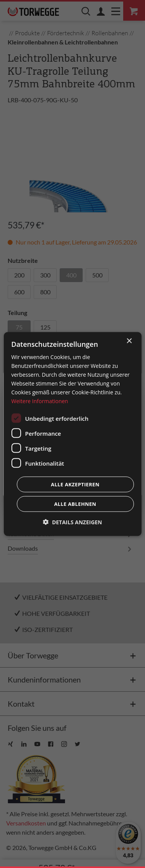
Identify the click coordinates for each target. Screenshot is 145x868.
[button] (72, 522)
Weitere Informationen (39, 401)
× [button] (129, 341)
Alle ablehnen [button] (75, 504)
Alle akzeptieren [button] (75, 484)
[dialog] (72, 434)
